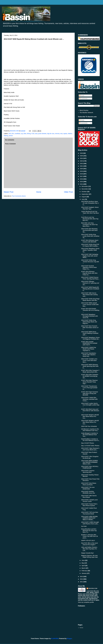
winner (11, 136)
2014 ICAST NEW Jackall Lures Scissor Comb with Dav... (90, 305)
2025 (82, 156)
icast (36, 134)
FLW (33, 134)
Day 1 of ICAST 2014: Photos (90, 446)
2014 (10, 134)
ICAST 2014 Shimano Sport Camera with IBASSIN (90, 241)
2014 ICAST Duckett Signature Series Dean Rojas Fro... (89, 267)
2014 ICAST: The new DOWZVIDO (88, 488)
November (85, 189)
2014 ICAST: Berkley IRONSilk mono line (88, 492)
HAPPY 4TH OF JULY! (88, 541)
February (85, 571)
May (83, 563)
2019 (82, 171)
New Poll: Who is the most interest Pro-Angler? (90, 544)
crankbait (17, 134)
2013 (82, 577)
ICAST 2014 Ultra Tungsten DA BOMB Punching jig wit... (90, 376)
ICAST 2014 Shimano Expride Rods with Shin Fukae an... (89, 273)
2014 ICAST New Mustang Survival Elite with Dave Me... (89, 230)
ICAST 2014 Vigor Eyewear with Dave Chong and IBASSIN (90, 393)
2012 (82, 579)
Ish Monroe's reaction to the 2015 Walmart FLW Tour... (90, 430)
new (61, 134)
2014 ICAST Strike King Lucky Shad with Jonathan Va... (90, 236)
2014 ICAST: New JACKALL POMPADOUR (90, 467)
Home (39, 192)
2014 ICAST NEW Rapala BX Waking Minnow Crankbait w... (90, 289)
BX (13, 134)
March (84, 568)
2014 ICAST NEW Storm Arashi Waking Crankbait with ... (90, 333)
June (83, 560)
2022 (82, 164)
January (84, 573)
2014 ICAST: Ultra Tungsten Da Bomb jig (90, 457)
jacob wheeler (42, 134)
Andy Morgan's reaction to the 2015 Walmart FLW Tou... (90, 435)
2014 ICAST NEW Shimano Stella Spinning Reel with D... (90, 366)
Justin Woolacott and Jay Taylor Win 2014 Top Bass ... (90, 213)
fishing (29, 134)
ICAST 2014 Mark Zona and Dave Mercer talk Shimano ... (90, 411)
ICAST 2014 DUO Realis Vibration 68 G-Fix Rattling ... (90, 310)
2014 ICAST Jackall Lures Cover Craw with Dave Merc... (89, 360)
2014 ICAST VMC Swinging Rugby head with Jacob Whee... (90, 256)
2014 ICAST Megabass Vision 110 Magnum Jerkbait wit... (90, 338)
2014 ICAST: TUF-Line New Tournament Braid (90, 513)
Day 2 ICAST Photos (88, 443)
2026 (82, 153)
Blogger (69, 639)
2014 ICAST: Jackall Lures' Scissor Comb (90, 501)
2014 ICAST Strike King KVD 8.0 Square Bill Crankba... (90, 245)
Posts (82, 96)
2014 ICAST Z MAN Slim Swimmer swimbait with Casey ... (89, 399)
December (85, 186)
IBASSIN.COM (15, 131)
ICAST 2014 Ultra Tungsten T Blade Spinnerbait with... (90, 371)
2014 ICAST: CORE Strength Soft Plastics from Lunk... (90, 523)
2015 (82, 182)
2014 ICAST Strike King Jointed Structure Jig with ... (90, 262)
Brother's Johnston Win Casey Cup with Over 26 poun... (90, 536)
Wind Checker (84, 110)
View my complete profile (86, 602)
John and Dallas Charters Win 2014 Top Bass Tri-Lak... (89, 549)
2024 (82, 158)
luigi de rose (51, 134)
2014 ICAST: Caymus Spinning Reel (88, 471)
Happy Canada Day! (87, 553)
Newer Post (9, 192)
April (83, 566)
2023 (82, 161)
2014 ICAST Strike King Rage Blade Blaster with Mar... (90, 300)
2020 (82, 169)
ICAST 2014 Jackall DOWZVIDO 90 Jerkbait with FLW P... (89, 343)
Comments (83, 98)
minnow (57, 134)
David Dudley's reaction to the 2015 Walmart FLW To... (90, 440)
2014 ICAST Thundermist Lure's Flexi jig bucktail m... (89, 388)
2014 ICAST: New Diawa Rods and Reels (89, 484)
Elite (25, 134)
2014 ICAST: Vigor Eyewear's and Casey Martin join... (90, 449)
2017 (82, 176)
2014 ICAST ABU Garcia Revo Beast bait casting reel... (89, 295)
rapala (65, 134)
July (83, 199)
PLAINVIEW (55, 639)
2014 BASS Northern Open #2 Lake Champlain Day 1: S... (90, 203)
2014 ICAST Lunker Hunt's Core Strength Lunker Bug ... (90, 405)
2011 (82, 582)
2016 (82, 179)
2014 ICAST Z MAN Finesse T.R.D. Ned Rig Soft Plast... (90, 278)
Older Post (68, 192)
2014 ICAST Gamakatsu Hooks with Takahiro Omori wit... (89, 355)
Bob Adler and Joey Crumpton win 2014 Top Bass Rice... (89, 225)
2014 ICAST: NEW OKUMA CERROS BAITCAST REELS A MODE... (89, 518)
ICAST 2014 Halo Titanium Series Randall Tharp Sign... (89, 382)
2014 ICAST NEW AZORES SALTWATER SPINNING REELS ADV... (90, 462)
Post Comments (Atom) (19, 196)
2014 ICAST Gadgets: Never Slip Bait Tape (90, 208)
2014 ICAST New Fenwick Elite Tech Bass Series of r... (90, 328)
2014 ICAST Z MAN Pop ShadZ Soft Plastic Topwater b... (89, 349)
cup (22, 134)
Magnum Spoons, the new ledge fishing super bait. (90, 556)
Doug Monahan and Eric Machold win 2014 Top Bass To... (89, 531)
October (84, 192)
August (84, 197)
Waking (6, 136)
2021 (82, 166)
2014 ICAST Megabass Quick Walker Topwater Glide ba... (90, 250)
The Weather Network (86, 113)
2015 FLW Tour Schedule (89, 426)
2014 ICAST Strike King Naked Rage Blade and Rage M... (89, 322)
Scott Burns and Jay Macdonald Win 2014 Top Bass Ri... (90, 219)
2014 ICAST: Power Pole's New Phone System (89, 505)
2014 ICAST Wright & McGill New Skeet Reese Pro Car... (90, 416)
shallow (70, 134)
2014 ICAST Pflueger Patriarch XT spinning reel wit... (90, 283)
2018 (82, 174)
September (85, 194)
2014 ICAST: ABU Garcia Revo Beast (89, 496)
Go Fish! (84, 526)
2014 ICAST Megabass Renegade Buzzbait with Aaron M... (90, 316)
